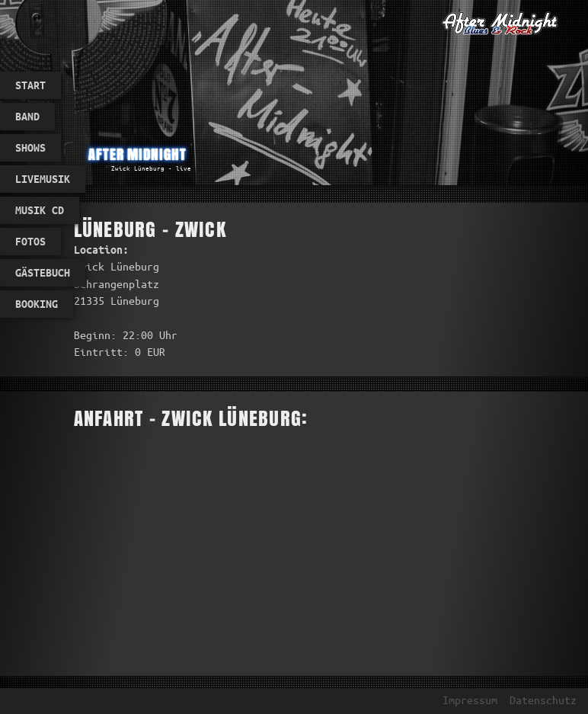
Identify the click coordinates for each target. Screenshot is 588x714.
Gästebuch (43, 273)
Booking (37, 304)
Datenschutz (543, 700)
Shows (30, 148)
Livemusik (43, 179)
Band (27, 117)
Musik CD (40, 210)
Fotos (30, 242)
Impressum (470, 700)
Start (30, 85)
